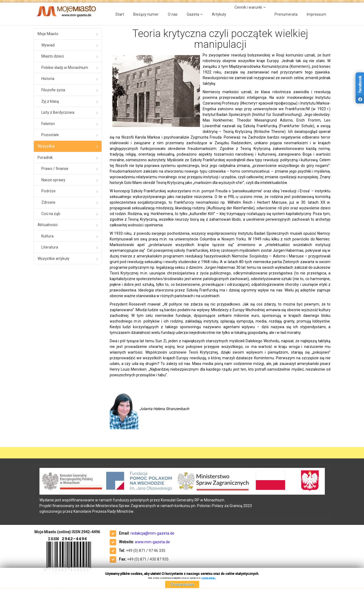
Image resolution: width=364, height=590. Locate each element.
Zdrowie (48, 202)
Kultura (47, 236)
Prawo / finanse (55, 169)
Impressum (316, 14)
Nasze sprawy (53, 180)
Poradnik (45, 157)
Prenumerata (286, 14)
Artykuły (219, 14)
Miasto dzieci (53, 56)
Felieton (48, 124)
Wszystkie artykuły (54, 259)
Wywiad (48, 45)
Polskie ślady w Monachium (65, 68)
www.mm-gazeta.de (152, 542)
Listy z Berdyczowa (58, 112)
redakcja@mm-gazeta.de (152, 533)
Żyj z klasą (50, 101)
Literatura (50, 247)
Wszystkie (46, 146)
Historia (48, 79)
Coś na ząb (51, 214)
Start (120, 14)
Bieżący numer (146, 14)
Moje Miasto (48, 34)
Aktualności (48, 225)
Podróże (49, 191)
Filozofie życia (53, 90)
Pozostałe (50, 135)
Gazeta (193, 14)
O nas (173, 14)
